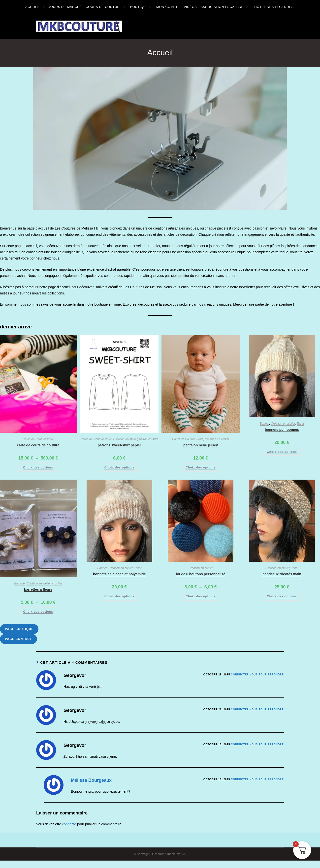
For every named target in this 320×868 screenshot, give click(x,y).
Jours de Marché (65, 7)
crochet (57, 583)
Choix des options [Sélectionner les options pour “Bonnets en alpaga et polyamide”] (119, 596)
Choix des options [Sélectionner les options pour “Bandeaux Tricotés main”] (282, 596)
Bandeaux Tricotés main (282, 574)
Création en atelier (125, 439)
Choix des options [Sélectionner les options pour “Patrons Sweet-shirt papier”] (119, 467)
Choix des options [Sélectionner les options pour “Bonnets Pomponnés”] (282, 452)
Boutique (141, 7)
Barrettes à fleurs (38, 589)
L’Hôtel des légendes (273, 7)
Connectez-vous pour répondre (257, 675)
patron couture (149, 439)
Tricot (300, 424)
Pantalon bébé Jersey (201, 445)
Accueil (35, 7)
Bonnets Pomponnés (282, 430)
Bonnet (264, 424)
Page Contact (18, 639)
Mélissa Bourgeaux (91, 780)
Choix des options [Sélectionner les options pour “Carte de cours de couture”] (38, 467)
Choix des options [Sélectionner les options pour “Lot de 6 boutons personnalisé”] (201, 596)
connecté (69, 824)
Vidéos (190, 7)
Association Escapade (224, 7)
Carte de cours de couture (38, 445)
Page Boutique (19, 629)
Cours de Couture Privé (38, 439)
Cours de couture (106, 7)
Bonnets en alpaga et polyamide (119, 574)
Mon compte (168, 7)
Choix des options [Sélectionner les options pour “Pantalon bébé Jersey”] (201, 467)
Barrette (19, 583)
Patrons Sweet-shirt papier (119, 445)
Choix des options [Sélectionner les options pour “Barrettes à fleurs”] (38, 612)
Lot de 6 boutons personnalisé (201, 574)
